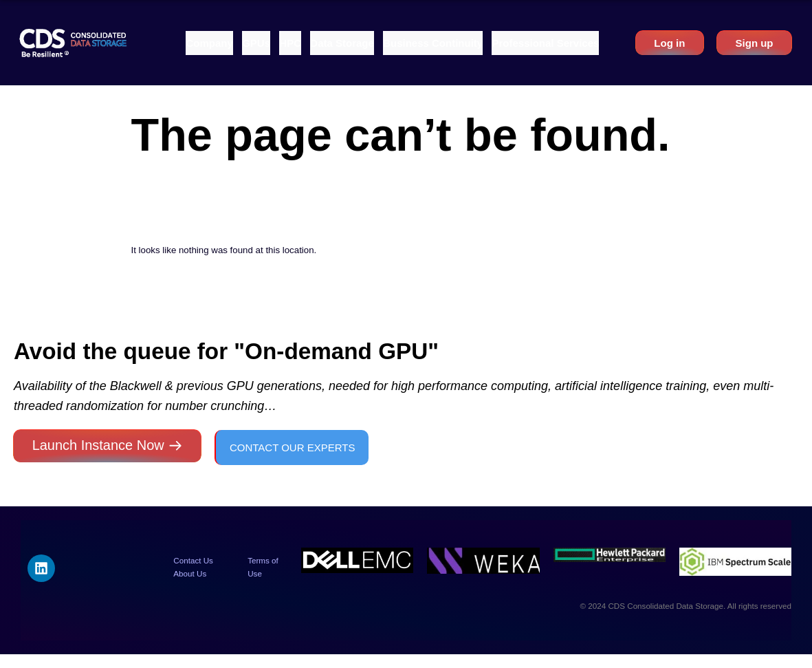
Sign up (755, 43)
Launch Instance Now (98, 445)
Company (209, 43)
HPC (290, 43)
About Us (190, 573)
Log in (669, 43)
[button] (209, 43)
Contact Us (193, 560)
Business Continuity (433, 43)
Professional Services (545, 43)
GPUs (256, 43)
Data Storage (342, 43)
